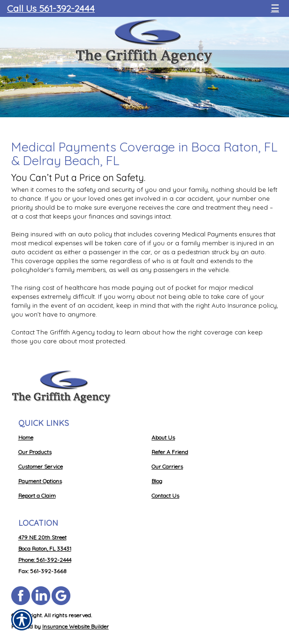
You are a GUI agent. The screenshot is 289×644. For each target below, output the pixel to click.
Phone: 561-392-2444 (45, 560)
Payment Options (40, 481)
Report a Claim (37, 496)
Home (26, 437)
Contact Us (165, 496)
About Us (163, 437)
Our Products (35, 452)
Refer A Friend (170, 452)
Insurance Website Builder (76, 626)
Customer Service (41, 466)
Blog (157, 481)
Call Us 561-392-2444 (51, 8)
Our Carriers (167, 466)
